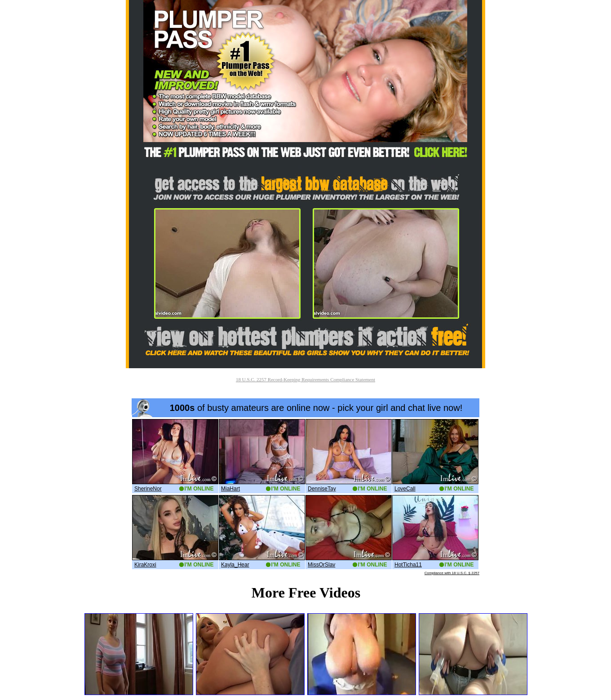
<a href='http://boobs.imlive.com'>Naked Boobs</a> (305, 487)
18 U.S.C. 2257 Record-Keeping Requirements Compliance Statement (305, 379)
